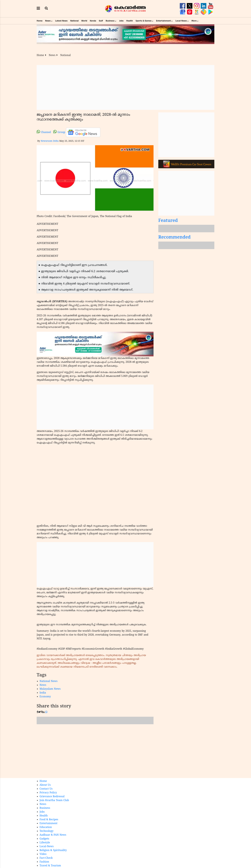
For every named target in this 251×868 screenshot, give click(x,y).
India (43, 693)
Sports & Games (144, 21)
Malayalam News (50, 689)
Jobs (121, 21)
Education (46, 827)
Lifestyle (45, 843)
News (48, 21)
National (74, 21)
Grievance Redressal (52, 797)
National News (49, 681)
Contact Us (46, 789)
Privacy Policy (48, 793)
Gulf (101, 21)
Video (43, 854)
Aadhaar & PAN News (53, 835)
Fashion (44, 862)
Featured (168, 221)
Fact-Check (46, 858)
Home (40, 21)
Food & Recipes (49, 820)
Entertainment (163, 21)
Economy (45, 697)
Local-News (181, 21)
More (194, 21)
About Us (45, 785)
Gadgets (44, 839)
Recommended (174, 237)
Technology (47, 831)
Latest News (61, 21)
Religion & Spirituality (53, 850)
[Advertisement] (125, 87)
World (84, 21)
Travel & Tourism (50, 866)
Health (130, 21)
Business (110, 21)
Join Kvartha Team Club (54, 800)
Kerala (93, 21)
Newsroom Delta (50, 141)
